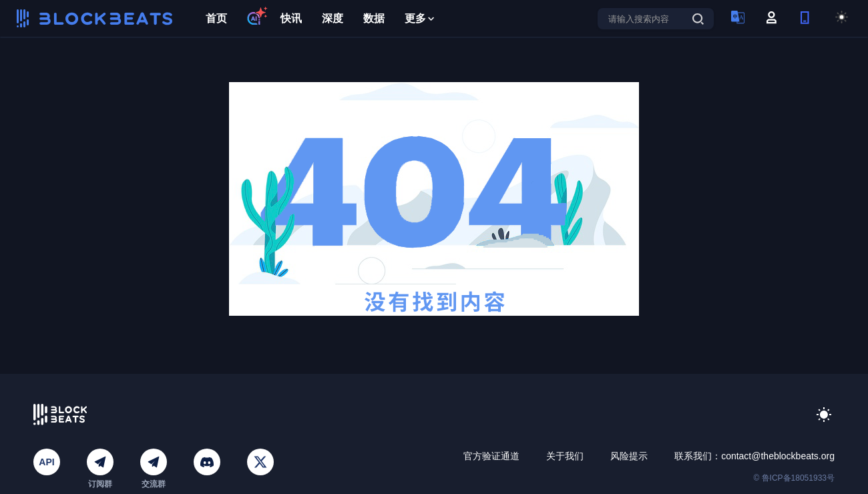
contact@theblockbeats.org (778, 456)
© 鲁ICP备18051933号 (794, 478)
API (46, 462)
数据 (374, 18)
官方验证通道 (491, 456)
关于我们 (565, 456)
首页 (216, 18)
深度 (333, 18)
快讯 (291, 18)
